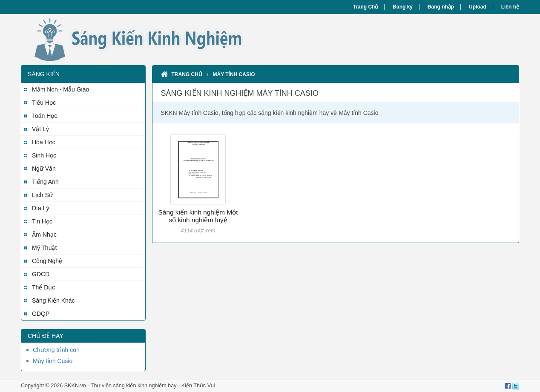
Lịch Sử (42, 195)
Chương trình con (56, 350)
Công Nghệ (47, 261)
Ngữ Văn (44, 169)
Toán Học (45, 116)
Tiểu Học (44, 103)
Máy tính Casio (53, 361)
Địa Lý (41, 208)
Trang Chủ (365, 7)
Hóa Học (44, 142)
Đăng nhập (441, 7)
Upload (478, 7)
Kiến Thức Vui (198, 386)
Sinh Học (44, 155)
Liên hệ (510, 7)
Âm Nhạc (44, 235)
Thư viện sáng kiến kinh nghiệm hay (134, 386)
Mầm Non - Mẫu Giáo (60, 89)
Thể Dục (43, 287)
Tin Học (42, 221)
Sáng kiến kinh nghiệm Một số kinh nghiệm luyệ (198, 216)
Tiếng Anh (45, 182)
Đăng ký (403, 7)
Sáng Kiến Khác (53, 300)
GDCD (41, 274)
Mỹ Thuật (44, 248)
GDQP (41, 314)
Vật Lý (40, 129)
